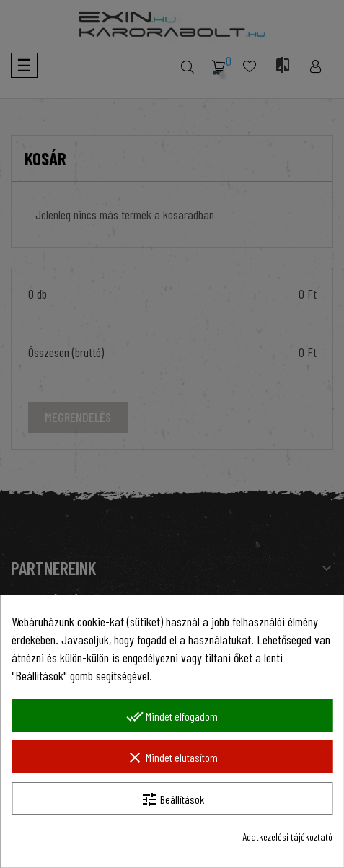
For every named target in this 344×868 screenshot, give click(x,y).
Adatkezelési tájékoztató (287, 837)
